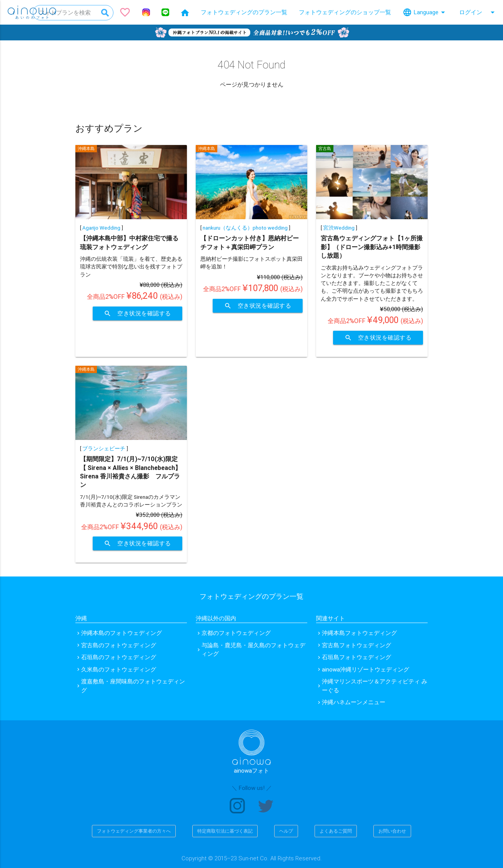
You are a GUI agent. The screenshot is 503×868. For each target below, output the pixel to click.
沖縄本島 (86, 148)
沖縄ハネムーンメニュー (354, 702)
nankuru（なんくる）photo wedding (245, 228)
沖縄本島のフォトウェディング (122, 633)
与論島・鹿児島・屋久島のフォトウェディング (253, 650)
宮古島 (325, 148)
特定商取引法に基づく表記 (225, 831)
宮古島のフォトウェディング (119, 645)
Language (425, 12)
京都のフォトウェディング (236, 633)
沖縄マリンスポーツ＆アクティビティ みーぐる (375, 686)
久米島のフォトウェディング (119, 669)
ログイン (478, 12)
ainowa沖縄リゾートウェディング (366, 669)
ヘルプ (286, 831)
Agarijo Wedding (101, 228)
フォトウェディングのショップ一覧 (345, 12)
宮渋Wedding (339, 228)
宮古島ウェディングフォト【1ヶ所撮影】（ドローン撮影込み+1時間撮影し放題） (372, 247)
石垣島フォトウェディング (356, 657)
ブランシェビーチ (104, 448)
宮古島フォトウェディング (356, 645)
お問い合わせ (392, 831)
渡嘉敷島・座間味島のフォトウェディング (133, 686)
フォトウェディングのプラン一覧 (244, 12)
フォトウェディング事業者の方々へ (134, 831)
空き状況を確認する (137, 313)
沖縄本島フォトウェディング (359, 633)
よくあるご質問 (336, 831)
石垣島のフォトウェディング (119, 657)
